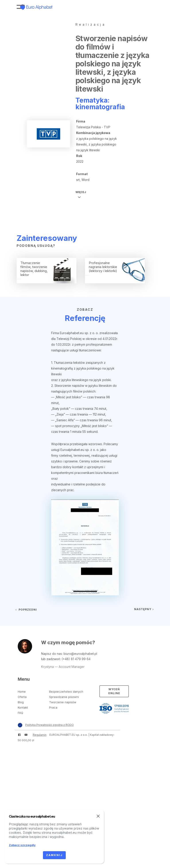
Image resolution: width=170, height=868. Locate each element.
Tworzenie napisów (63, 702)
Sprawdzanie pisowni (64, 697)
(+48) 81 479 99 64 (76, 659)
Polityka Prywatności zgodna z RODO (49, 725)
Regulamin (40, 735)
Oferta (22, 697)
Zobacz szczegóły (22, 845)
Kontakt (23, 707)
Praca (53, 707)
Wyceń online (114, 691)
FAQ (20, 713)
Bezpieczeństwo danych (66, 692)
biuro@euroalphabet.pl (80, 654)
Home (22, 692)
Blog (21, 702)
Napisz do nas (52, 654)
